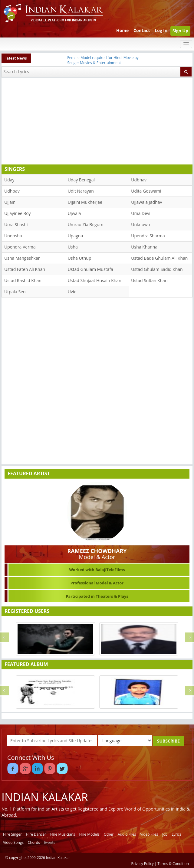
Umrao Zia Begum (86, 224)
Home (122, 30)
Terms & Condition (173, 863)
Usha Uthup (80, 258)
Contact (142, 30)
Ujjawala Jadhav (146, 202)
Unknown (141, 224)
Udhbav (12, 191)
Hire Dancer (36, 834)
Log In (161, 30)
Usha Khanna (144, 247)
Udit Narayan (81, 191)
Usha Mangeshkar (22, 258)
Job (165, 834)
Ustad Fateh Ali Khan (25, 269)
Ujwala (74, 213)
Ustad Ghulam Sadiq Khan (157, 269)
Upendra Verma (20, 247)
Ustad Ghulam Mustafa (90, 269)
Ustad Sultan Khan (149, 280)
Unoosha (13, 236)
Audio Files (127, 834)
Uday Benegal (81, 180)
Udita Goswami (146, 191)
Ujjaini (10, 202)
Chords (34, 842)
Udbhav (139, 180)
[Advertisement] (96, 121)
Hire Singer (12, 834)
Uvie (72, 292)
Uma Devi (141, 213)
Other (109, 834)
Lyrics (176, 834)
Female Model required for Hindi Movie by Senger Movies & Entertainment (103, 60)
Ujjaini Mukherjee (85, 202)
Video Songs (13, 842)
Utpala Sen (15, 292)
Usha (73, 247)
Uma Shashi (16, 224)
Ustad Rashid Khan (23, 280)
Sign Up (180, 31)
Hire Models (89, 834)
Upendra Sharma (148, 236)
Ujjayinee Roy (18, 213)
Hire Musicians (63, 834)
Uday (9, 180)
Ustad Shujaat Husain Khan (95, 280)
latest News (16, 58)
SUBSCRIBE (168, 741)
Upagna (76, 236)
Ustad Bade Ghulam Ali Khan (159, 258)
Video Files (149, 834)
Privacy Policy (143, 863)
